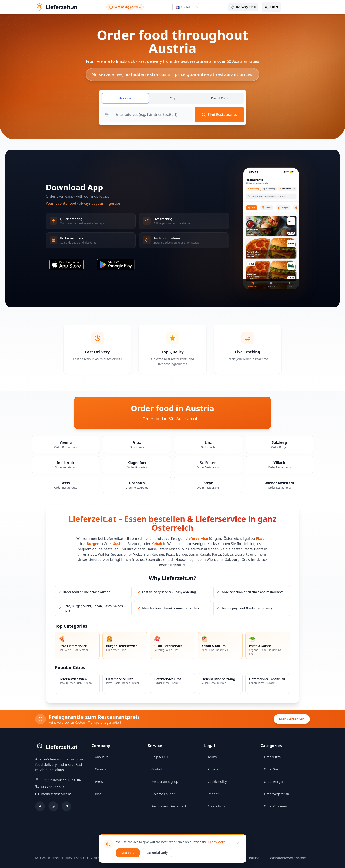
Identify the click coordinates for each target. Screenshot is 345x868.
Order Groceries (276, 806)
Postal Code (220, 98)
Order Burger (274, 782)
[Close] (238, 843)
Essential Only (157, 853)
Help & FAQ (160, 757)
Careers (101, 769)
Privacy (213, 769)
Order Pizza (272, 757)
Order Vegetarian (277, 794)
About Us (102, 757)
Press (99, 782)
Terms (212, 757)
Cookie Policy (217, 782)
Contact (157, 769)
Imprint (213, 794)
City (172, 98)
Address (125, 98)
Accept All (128, 853)
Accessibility (216, 806)
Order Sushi (273, 769)
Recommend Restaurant (169, 806)
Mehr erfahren (292, 719)
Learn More (217, 842)
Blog (98, 794)
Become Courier (163, 794)
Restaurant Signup (165, 782)
